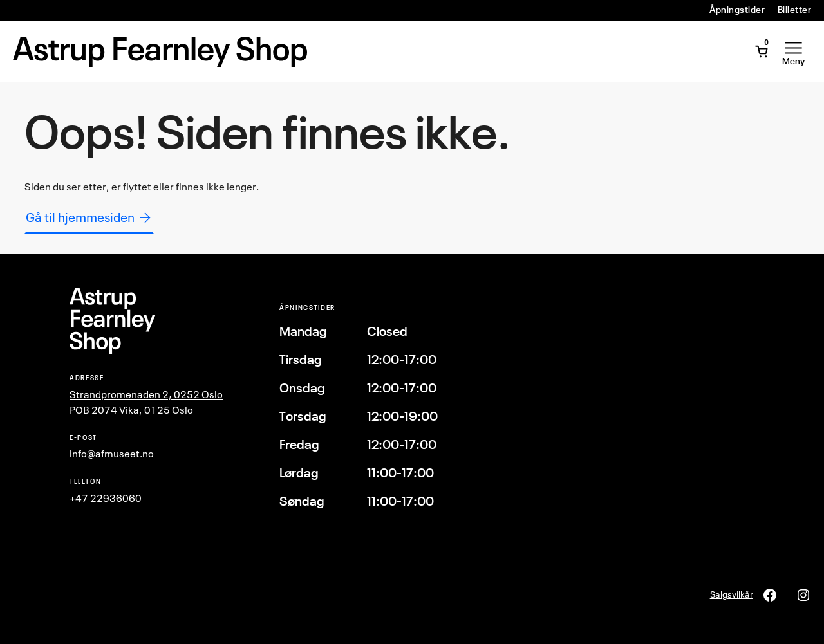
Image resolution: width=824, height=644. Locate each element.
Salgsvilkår (732, 594)
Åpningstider (737, 10)
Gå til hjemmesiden (89, 217)
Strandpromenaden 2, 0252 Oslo (146, 394)
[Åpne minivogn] (762, 51)
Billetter (794, 10)
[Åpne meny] (793, 51)
